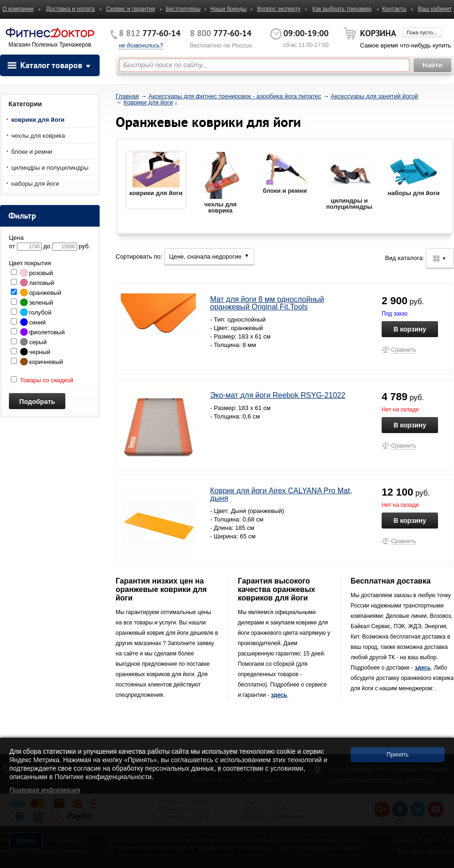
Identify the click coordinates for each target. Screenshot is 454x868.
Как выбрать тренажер (342, 9)
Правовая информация (45, 790)
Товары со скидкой (42, 380)
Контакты (394, 9)
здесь (279, 695)
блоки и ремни (32, 152)
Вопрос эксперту (279, 9)
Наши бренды (228, 9)
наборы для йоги (35, 184)
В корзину (410, 329)
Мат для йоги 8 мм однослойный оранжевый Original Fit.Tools (267, 303)
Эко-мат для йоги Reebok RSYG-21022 (278, 395)
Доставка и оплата (70, 9)
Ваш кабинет (435, 9)
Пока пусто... (422, 32)
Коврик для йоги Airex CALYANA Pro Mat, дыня (281, 494)
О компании (18, 9)
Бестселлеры (183, 9)
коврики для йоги (38, 120)
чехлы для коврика (38, 136)
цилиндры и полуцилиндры (50, 168)
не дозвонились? (141, 46)
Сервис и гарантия (131, 9)
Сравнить (403, 350)
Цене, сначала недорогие (209, 256)
